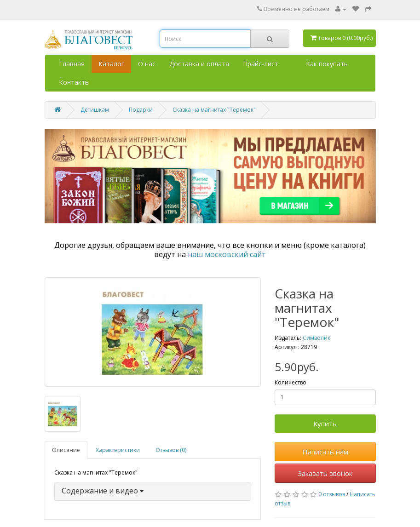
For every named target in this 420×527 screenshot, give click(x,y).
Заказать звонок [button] (325, 473)
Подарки (141, 110)
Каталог (111, 64)
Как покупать (327, 64)
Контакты (74, 82)
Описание (66, 450)
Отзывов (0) (171, 450)
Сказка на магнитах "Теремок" (214, 110)
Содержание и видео (103, 491)
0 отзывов (332, 494)
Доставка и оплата (199, 64)
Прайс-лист (261, 64)
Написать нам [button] (325, 452)
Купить (325, 424)
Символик (316, 338)
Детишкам (95, 110)
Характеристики (118, 450)
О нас (147, 64)
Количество (291, 382)
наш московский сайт (227, 254)
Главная (72, 64)
